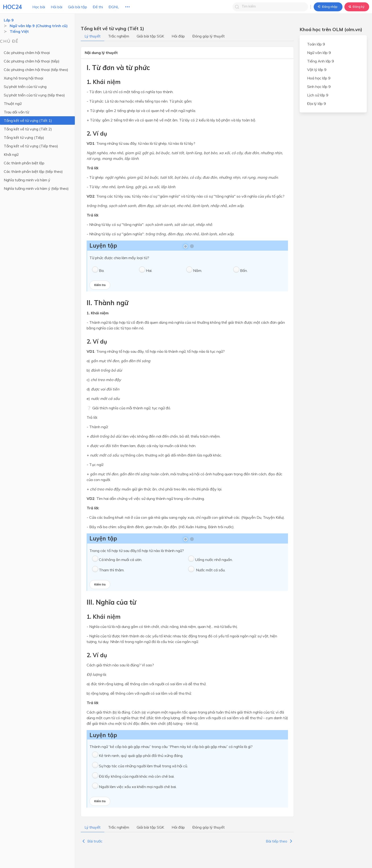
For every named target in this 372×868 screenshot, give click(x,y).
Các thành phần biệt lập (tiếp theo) (33, 171)
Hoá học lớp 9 (319, 78)
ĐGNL (114, 7)
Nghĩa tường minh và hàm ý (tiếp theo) (36, 188)
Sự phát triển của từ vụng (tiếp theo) (34, 95)
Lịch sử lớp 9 (318, 95)
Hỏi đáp (178, 36)
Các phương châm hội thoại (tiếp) (32, 61)
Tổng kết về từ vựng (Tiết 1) (28, 120)
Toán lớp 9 (316, 44)
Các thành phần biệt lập (24, 163)
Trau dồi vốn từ (16, 112)
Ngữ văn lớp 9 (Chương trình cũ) (39, 26)
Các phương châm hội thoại (27, 53)
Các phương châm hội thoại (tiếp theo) (36, 70)
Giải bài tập (78, 7)
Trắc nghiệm (119, 36)
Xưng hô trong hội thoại (23, 78)
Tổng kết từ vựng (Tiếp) (24, 137)
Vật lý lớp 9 (317, 70)
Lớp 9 (9, 20)
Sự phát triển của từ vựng (25, 87)
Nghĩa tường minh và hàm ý (27, 180)
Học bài (39, 7)
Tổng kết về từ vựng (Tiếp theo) (31, 146)
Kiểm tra (100, 285)
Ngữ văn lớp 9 (319, 53)
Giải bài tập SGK (150, 36)
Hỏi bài (57, 7)
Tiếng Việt (19, 31)
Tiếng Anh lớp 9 (321, 61)
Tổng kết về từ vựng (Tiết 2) (28, 129)
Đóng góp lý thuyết (209, 36)
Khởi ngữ (11, 154)
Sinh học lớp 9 (319, 87)
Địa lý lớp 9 (317, 104)
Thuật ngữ (13, 104)
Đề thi (98, 7)
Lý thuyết (93, 36)
